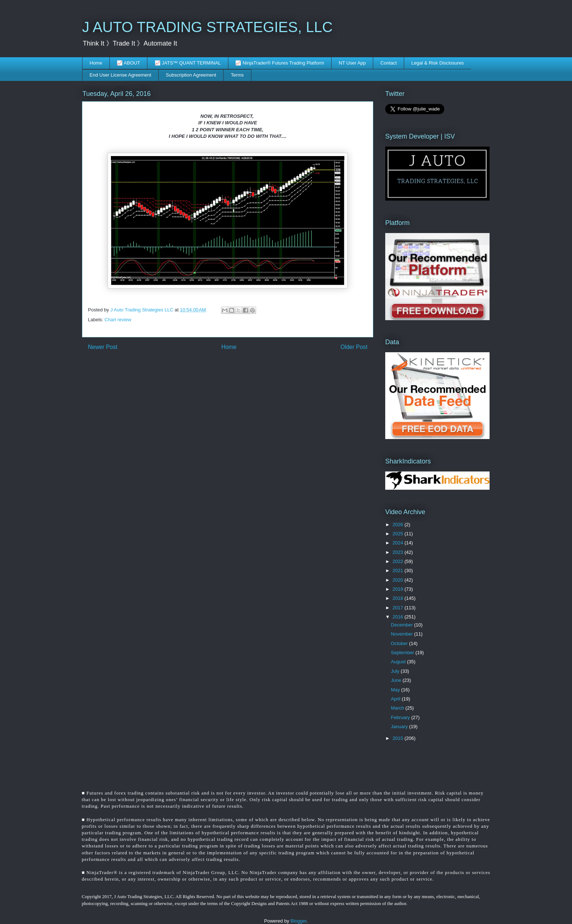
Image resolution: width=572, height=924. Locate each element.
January (400, 727)
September (403, 653)
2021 (399, 570)
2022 (399, 561)
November (403, 634)
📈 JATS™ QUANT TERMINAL (188, 63)
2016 (399, 617)
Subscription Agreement (191, 75)
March (398, 708)
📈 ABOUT (128, 63)
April (397, 699)
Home (96, 63)
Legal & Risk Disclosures (438, 63)
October (400, 643)
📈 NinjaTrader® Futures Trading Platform (280, 63)
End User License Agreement (121, 75)
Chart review (118, 320)
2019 (399, 589)
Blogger (298, 921)
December (403, 625)
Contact (389, 63)
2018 (399, 598)
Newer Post (103, 347)
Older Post (354, 347)
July (396, 671)
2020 (399, 580)
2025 (399, 534)
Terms (237, 75)
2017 (399, 608)
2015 (399, 738)
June (397, 680)
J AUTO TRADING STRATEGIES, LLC (207, 27)
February (401, 717)
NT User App (352, 63)
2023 (399, 552)
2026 (399, 525)
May (396, 690)
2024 (399, 543)
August (399, 662)
